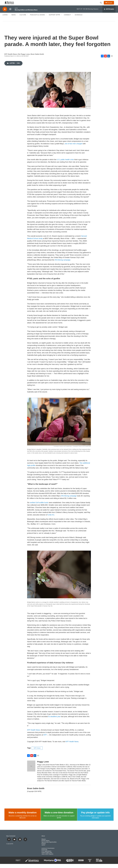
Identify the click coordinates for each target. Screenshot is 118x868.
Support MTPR (54, 19)
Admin (43, 849)
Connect (67, 19)
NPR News (37, 752)
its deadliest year (54, 721)
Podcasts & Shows (37, 19)
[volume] (10, 13)
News (14, 19)
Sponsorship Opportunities (49, 846)
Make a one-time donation (59, 817)
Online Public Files (47, 857)
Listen (5, 19)
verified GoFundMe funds (39, 507)
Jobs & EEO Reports (47, 858)
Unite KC (51, 519)
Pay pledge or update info (95, 817)
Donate (111, 5)
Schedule (79, 19)
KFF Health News (72, 746)
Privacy (44, 848)
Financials (44, 854)
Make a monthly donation (23, 817)
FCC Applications (46, 855)
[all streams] (109, 13)
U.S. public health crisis (65, 164)
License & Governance (48, 852)
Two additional (85, 467)
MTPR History (45, 845)
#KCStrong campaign (63, 264)
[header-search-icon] (102, 5)
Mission (44, 843)
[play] (5, 13)
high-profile (31, 470)
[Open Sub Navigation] (9, 19)
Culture (23, 19)
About (43, 840)
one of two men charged (74, 148)
